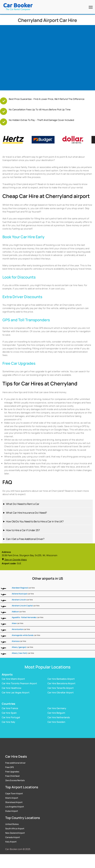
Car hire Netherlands (59, 717)
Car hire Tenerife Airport (61, 688)
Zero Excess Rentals (15, 780)
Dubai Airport (12, 811)
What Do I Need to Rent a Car (23, 504)
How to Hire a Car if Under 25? (23, 530)
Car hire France (10, 708)
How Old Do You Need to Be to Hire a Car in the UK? (35, 521)
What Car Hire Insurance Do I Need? (26, 513)
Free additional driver (15, 763)
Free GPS (9, 767)
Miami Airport (12, 798)
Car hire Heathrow (12, 688)
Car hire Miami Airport (13, 679)
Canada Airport (13, 837)
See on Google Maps (14, 560)
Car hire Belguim (56, 713)
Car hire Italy (8, 722)
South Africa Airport (15, 829)
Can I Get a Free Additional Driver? (25, 539)
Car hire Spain (9, 713)
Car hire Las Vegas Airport (16, 692)
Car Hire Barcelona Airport (61, 683)
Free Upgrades (12, 772)
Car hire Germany (57, 708)
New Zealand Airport (15, 833)
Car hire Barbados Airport (61, 679)
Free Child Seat (12, 776)
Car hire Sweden (56, 722)
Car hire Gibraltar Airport (61, 692)
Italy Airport (11, 842)
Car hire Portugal (11, 717)
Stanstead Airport (14, 802)
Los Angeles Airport (15, 807)
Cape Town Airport (14, 794)
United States (12, 824)
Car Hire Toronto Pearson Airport (19, 683)
